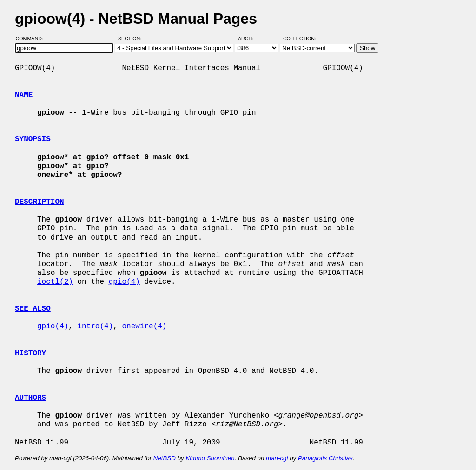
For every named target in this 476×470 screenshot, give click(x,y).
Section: (132, 39)
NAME (24, 95)
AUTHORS (30, 398)
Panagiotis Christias (325, 458)
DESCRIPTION (40, 202)
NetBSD (165, 458)
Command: (32, 39)
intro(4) (95, 326)
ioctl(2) (55, 282)
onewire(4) (144, 326)
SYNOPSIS (33, 139)
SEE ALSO (33, 309)
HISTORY (30, 353)
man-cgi (277, 458)
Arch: (250, 39)
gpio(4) (124, 282)
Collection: (300, 39)
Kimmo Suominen (210, 458)
